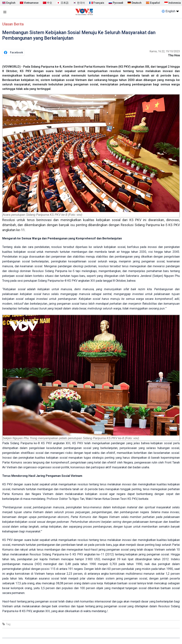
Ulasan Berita (13, 24)
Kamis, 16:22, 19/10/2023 (165, 51)
